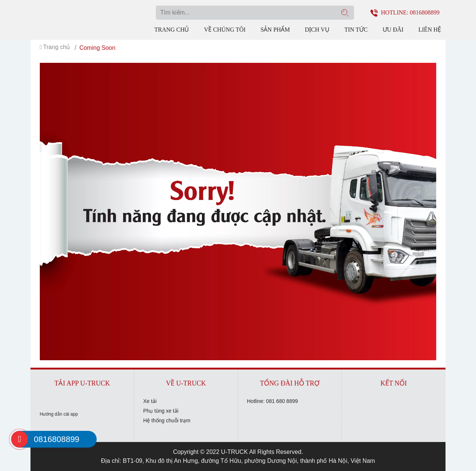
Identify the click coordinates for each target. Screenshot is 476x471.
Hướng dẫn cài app (59, 414)
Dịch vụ (317, 30)
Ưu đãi (393, 30)
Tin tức (356, 30)
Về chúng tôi (225, 30)
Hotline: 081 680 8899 (272, 401)
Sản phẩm (275, 30)
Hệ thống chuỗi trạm (167, 420)
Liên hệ (430, 30)
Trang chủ (172, 30)
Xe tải (150, 401)
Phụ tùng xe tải (161, 411)
